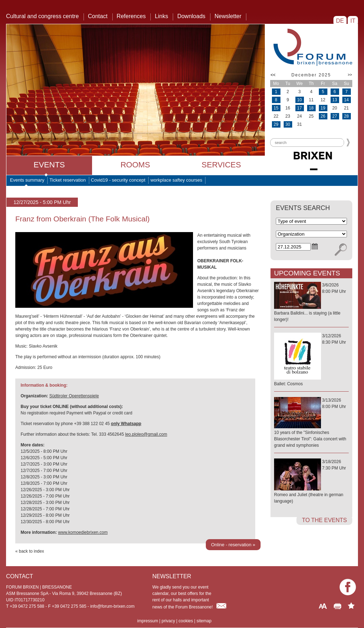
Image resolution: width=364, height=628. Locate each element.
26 (323, 116)
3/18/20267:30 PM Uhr (311, 482)
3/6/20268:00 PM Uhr (311, 303)
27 (335, 116)
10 (299, 100)
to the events (324, 520)
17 (299, 108)
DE (340, 21)
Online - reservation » (233, 545)
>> (350, 75)
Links (162, 16)
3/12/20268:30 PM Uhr (311, 360)
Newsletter (228, 16)
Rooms (135, 165)
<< (273, 75)
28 (346, 116)
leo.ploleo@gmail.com (146, 434)
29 (276, 124)
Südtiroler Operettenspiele (74, 396)
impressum (148, 621)
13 (335, 100)
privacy (168, 621)
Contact (98, 16)
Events (49, 165)
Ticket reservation (68, 180)
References (131, 16)
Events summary (27, 180)
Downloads (191, 16)
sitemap (204, 621)
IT (353, 21)
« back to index (30, 551)
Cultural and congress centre (42, 16)
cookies (186, 621)
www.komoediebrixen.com (83, 532)
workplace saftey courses (176, 180)
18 (311, 108)
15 (276, 108)
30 (288, 124)
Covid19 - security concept (118, 180)
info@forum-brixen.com (113, 606)
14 (346, 100)
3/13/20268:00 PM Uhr (311, 423)
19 (323, 108)
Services (221, 165)
